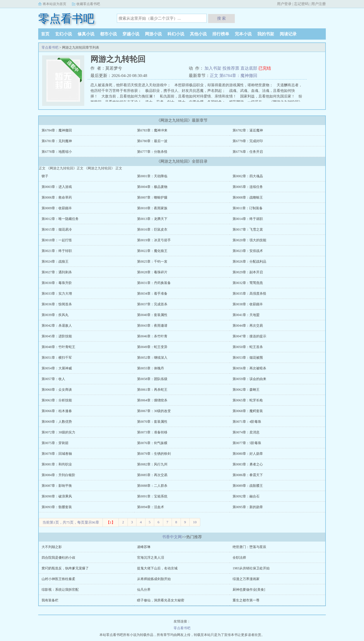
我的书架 (266, 34)
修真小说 (86, 34)
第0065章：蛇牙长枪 (248, 400)
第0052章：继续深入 (152, 358)
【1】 (111, 522)
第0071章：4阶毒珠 (247, 422)
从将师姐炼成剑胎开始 (154, 579)
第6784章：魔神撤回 (57, 130)
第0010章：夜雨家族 (152, 208)
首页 (45, 34)
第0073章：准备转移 (152, 432)
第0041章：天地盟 (246, 315)
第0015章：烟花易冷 (57, 229)
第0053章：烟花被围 (248, 358)
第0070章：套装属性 (152, 422)
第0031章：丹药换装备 (154, 283)
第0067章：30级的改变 (154, 411)
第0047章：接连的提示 (249, 336)
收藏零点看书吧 (88, 4)
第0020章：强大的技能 (249, 240)
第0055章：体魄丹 (151, 368)
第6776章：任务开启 (248, 152)
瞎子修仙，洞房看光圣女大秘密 (161, 600)
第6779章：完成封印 (248, 141)
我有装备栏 (50, 600)
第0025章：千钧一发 (152, 262)
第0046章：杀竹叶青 (152, 336)
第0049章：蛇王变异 (152, 347)
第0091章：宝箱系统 (152, 496)
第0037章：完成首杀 (152, 304)
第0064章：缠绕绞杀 (152, 400)
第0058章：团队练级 (152, 379)
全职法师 (239, 558)
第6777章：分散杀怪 (152, 152)
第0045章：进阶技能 (57, 336)
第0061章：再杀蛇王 (152, 390)
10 (195, 522)
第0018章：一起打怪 (57, 240)
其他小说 (198, 34)
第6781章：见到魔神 (57, 141)
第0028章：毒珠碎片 (152, 272)
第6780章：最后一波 (152, 141)
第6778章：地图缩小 (57, 152)
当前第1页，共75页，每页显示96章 (71, 522)
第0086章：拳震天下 (248, 475)
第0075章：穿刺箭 (55, 443)
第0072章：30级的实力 (58, 432)
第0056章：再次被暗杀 (249, 368)
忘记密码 (301, 4)
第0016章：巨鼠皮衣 (152, 229)
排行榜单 (221, 34)
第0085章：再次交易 (152, 475)
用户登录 (284, 4)
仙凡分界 (144, 590)
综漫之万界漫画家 (246, 579)
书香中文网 (172, 537)
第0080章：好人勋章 (248, 454)
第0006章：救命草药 (57, 197)
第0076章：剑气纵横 (152, 443)
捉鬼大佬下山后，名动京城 (157, 568)
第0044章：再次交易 (248, 326)
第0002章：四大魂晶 (248, 176)
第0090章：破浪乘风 (57, 496)
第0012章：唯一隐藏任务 (60, 219)
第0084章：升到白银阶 (58, 475)
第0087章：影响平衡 (57, 486)
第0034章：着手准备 (152, 294)
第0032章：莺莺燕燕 (248, 283)
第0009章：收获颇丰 (57, 208)
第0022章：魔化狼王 (152, 251)
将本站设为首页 (54, 4)
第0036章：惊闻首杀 (57, 304)
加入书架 (213, 68)
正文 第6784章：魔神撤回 (234, 76)
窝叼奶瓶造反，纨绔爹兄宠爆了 (65, 568)
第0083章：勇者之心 (248, 464)
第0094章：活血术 (151, 507)
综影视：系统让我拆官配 (60, 590)
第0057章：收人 (53, 379)
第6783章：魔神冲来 (152, 130)
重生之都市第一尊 (246, 600)
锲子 (45, 176)
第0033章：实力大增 (57, 294)
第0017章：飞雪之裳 (248, 229)
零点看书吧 (66, 19)
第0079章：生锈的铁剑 (154, 454)
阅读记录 (288, 34)
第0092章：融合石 (246, 496)
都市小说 (108, 34)
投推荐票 (231, 68)
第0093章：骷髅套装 (57, 507)
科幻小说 (176, 34)
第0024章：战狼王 (55, 262)
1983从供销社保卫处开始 (251, 568)
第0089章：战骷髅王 (248, 486)
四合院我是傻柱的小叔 (58, 558)
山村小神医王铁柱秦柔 (58, 579)
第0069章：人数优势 (57, 422)
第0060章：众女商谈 (57, 390)
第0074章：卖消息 (246, 432)
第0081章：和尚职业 (57, 464)
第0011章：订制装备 (248, 208)
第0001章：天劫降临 (152, 176)
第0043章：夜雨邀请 (152, 326)
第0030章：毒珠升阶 (57, 283)
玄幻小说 (63, 34)
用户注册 (319, 4)
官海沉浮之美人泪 (151, 558)
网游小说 (153, 34)
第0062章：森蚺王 (246, 390)
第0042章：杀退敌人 (57, 326)
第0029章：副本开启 (248, 272)
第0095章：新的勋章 (248, 507)
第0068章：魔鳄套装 (248, 411)
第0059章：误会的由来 (249, 379)
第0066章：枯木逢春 (57, 411)
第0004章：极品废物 (152, 187)
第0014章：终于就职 (248, 219)
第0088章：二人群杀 (152, 486)
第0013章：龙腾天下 (152, 219)
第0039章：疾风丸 (55, 315)
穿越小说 (131, 34)
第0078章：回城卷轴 (57, 454)
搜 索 (222, 18)
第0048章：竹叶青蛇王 (58, 347)
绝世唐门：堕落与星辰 (249, 547)
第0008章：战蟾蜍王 (248, 197)
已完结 (265, 68)
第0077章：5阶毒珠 (247, 443)
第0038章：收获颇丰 (248, 304)
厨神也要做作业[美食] (249, 590)
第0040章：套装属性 (152, 315)
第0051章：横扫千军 (57, 358)
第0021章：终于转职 (57, 251)
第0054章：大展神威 (57, 368)
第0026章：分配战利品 (249, 262)
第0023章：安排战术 (248, 251)
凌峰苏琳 (144, 547)
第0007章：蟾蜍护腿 (152, 197)
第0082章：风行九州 (152, 464)
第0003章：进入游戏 (57, 187)
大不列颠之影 (52, 547)
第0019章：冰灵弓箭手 (154, 240)
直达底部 (249, 68)
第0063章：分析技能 (57, 400)
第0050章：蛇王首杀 (248, 347)
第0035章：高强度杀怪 (249, 294)
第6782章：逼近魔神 (248, 130)
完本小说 (243, 34)
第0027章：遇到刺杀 (57, 272)
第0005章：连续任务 (248, 187)
